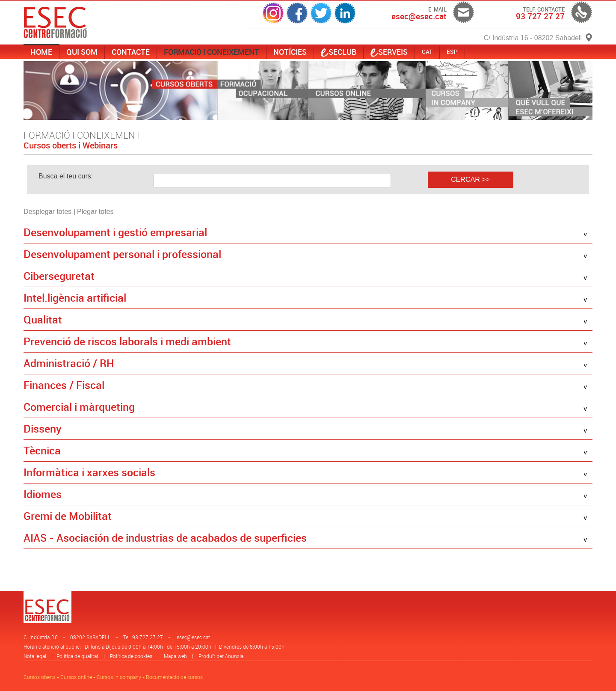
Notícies (290, 52)
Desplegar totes (47, 212)
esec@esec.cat (193, 637)
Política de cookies (131, 656)
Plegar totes (95, 212)
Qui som (82, 52)
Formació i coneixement (212, 52)
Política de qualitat (77, 656)
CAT (427, 52)
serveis (389, 52)
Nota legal (35, 656)
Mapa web (175, 656)
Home (41, 52)
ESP (452, 52)
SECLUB (339, 52)
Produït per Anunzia (221, 656)
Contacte (131, 52)
